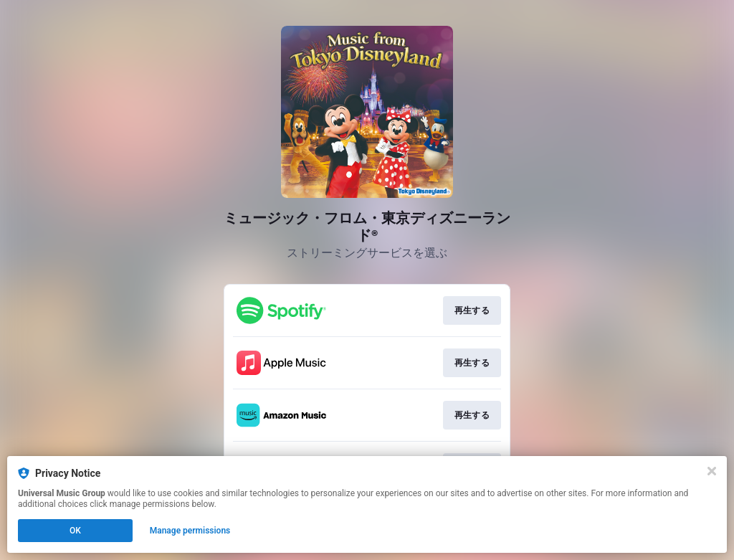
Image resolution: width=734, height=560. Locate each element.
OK (75, 531)
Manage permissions (190, 531)
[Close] (712, 471)
